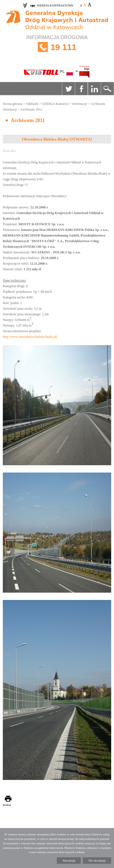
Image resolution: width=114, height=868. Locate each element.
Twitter (68, 89)
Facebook (81, 89)
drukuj (7, 805)
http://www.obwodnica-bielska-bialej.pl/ (30, 337)
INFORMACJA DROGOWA (57, 47)
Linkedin (94, 89)
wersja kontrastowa (55, 5)
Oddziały (32, 104)
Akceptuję (69, 860)
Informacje (80, 104)
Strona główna (13, 104)
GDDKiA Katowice (55, 104)
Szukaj (107, 89)
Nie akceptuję (97, 860)
